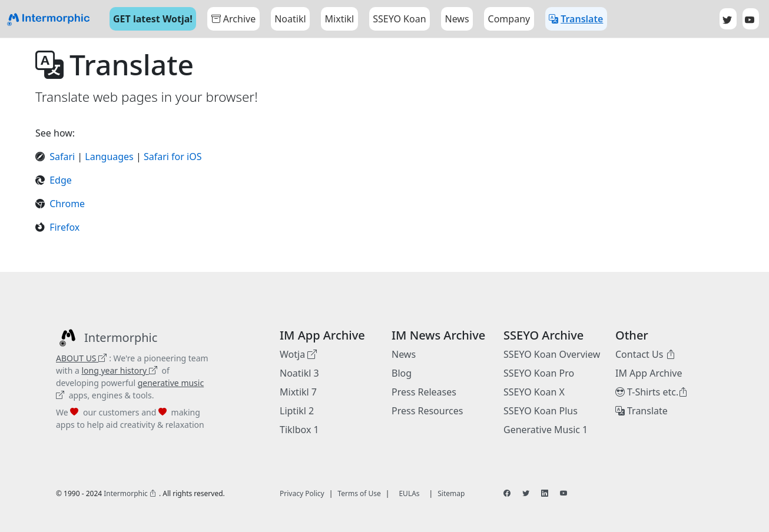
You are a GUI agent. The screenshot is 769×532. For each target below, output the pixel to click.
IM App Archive (649, 373)
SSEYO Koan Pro (539, 373)
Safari (63, 157)
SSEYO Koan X (534, 392)
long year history (119, 370)
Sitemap (451, 493)
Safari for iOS (173, 157)
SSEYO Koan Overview (552, 354)
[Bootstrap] (48, 19)
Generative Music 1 (546, 430)
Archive (233, 19)
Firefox (64, 227)
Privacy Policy (302, 493)
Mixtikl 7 (298, 392)
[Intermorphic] (107, 338)
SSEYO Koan (399, 19)
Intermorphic (130, 493)
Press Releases (424, 392)
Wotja (298, 354)
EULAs (409, 493)
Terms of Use (359, 493)
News (404, 354)
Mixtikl (340, 19)
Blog (402, 373)
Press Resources (427, 411)
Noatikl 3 (299, 373)
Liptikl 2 (297, 411)
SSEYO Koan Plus (541, 411)
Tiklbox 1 (299, 430)
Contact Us (645, 354)
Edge (61, 180)
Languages (109, 157)
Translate (642, 411)
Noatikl (290, 19)
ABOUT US (81, 358)
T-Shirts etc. (652, 392)
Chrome (67, 204)
